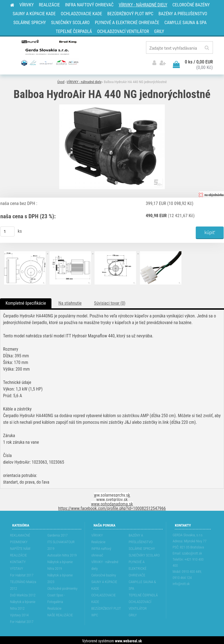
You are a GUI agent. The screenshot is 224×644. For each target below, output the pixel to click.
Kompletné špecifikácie (26, 302)
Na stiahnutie (70, 302)
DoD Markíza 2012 (23, 593)
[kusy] (7, 230)
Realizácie (54, 607)
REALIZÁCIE (18, 554)
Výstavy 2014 (19, 613)
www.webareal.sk (128, 639)
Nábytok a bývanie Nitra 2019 (60, 564)
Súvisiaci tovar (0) (110, 302)
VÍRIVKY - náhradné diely (84, 80)
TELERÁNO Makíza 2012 (23, 583)
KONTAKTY (18, 560)
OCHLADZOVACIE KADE (103, 597)
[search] (207, 48)
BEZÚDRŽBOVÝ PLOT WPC (106, 610)
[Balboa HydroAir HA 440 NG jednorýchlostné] (112, 105)
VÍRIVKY (97, 534)
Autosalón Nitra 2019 (62, 554)
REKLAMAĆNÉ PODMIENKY (20, 537)
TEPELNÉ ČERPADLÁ (143, 593)
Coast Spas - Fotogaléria (56, 597)
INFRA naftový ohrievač (101, 550)
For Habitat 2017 (22, 574)
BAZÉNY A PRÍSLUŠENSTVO (141, 537)
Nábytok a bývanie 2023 (60, 577)
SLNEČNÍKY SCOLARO (144, 554)
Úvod (61, 80)
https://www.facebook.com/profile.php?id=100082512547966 (112, 507)
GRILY (133, 613)
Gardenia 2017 (57, 534)
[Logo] (49, 52)
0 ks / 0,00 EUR (199, 60)
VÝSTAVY (16, 567)
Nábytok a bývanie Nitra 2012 (23, 603)
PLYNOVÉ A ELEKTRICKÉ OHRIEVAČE (137, 567)
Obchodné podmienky (62, 587)
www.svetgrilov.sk (112, 498)
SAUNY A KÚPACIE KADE (104, 583)
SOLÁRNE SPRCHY (142, 547)
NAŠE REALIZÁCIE (60, 613)
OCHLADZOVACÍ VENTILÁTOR (140, 603)
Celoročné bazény (104, 574)
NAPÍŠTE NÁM (20, 547)
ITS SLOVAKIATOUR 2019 (61, 544)
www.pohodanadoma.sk (112, 502)
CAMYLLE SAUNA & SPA (142, 583)
